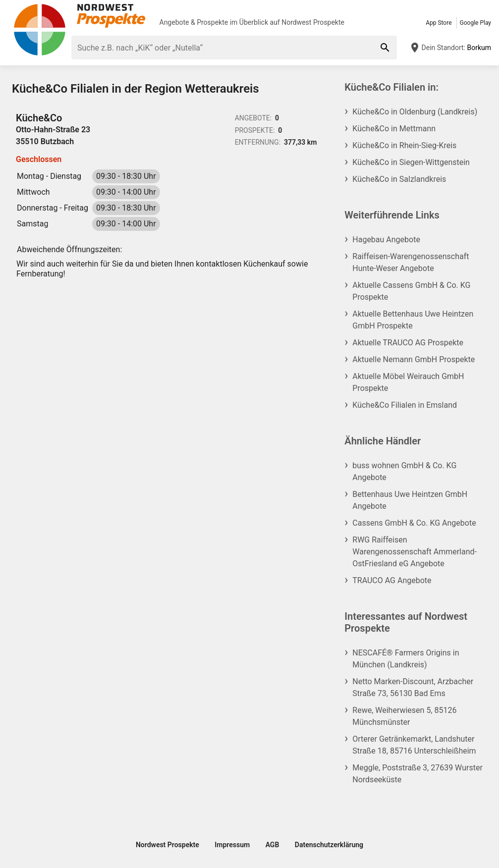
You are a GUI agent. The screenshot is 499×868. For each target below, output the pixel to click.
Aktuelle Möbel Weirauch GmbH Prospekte (408, 382)
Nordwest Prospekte (313, 22)
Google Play (475, 23)
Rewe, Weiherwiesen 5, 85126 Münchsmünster (404, 716)
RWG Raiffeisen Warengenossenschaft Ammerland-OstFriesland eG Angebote (415, 552)
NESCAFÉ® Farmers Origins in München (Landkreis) (406, 659)
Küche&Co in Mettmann (394, 129)
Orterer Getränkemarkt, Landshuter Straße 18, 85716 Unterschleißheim (414, 745)
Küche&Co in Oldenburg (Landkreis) (415, 112)
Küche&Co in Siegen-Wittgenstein (411, 162)
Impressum (232, 845)
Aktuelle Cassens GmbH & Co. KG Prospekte (411, 291)
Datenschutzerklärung (329, 845)
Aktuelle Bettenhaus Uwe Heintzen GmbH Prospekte (413, 320)
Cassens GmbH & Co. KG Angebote (414, 523)
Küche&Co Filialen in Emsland (405, 405)
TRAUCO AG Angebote (392, 580)
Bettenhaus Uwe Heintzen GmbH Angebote (410, 500)
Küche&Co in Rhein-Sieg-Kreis (404, 145)
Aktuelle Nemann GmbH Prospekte (414, 359)
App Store (439, 23)
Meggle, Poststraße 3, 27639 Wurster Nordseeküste (417, 774)
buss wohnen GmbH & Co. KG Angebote (404, 471)
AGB (273, 845)
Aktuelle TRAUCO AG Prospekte (408, 343)
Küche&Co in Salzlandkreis (399, 179)
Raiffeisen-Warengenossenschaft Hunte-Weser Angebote (411, 262)
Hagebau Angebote (386, 240)
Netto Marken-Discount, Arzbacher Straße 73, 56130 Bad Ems (413, 687)
